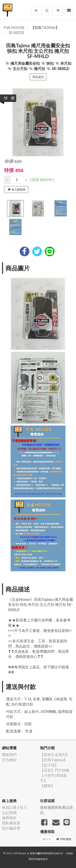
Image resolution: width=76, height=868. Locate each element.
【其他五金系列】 (55, 755)
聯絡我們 (9, 755)
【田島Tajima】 (45, 28)
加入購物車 (17, 190)
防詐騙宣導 (11, 828)
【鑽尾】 (47, 786)
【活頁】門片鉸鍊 (55, 770)
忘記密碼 (9, 813)
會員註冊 (9, 807)
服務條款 (9, 818)
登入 (23, 807)
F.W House (14, 28)
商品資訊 (38, 77)
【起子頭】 (49, 765)
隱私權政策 (11, 823)
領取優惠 (64, 839)
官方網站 (9, 760)
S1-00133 (16, 33)
